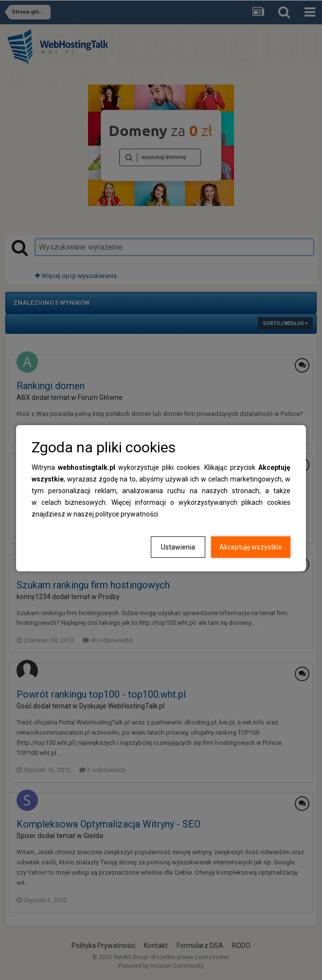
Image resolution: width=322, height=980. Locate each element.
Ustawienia (178, 547)
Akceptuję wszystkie (251, 547)
